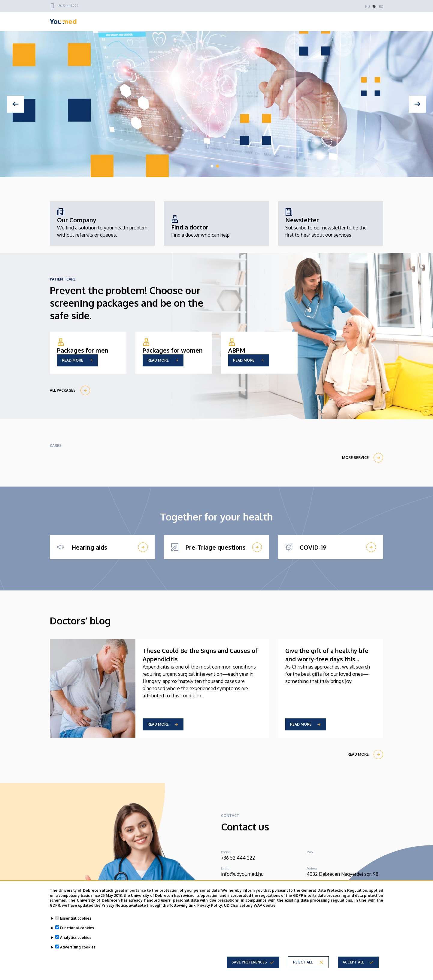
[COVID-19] (331, 547)
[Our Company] (102, 223)
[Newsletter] (331, 223)
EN (374, 7)
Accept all (353, 962)
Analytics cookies (76, 938)
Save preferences (249, 962)
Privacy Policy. (210, 905)
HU (368, 7)
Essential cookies (76, 918)
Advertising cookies (78, 947)
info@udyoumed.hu (242, 874)
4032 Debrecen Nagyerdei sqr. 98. (343, 874)
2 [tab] (217, 166)
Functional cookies (77, 928)
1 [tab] (212, 166)
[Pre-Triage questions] (216, 547)
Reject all (303, 962)
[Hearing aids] (102, 547)
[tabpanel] (216, 104)
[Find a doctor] (200, 227)
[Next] (417, 104)
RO (381, 7)
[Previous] (16, 104)
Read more (158, 724)
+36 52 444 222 (68, 6)
